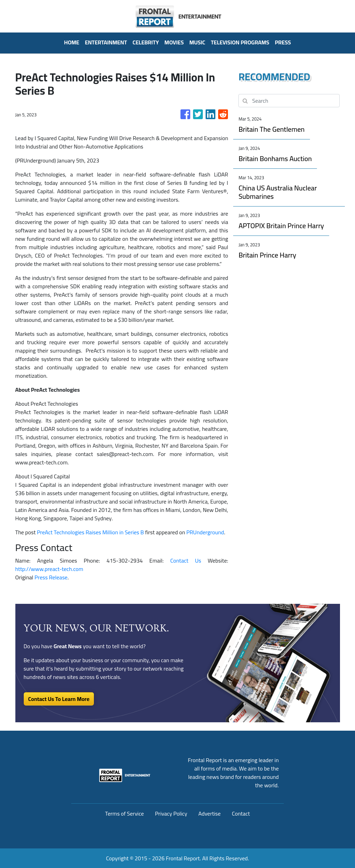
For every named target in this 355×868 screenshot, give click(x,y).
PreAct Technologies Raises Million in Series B (91, 532)
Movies (174, 42)
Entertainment (106, 42)
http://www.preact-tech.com (49, 569)
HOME (72, 42)
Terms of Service (124, 813)
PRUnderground (205, 532)
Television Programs (240, 42)
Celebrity (146, 42)
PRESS (283, 42)
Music (197, 42)
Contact (241, 813)
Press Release (51, 577)
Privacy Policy (171, 813)
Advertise (209, 813)
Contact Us (186, 560)
